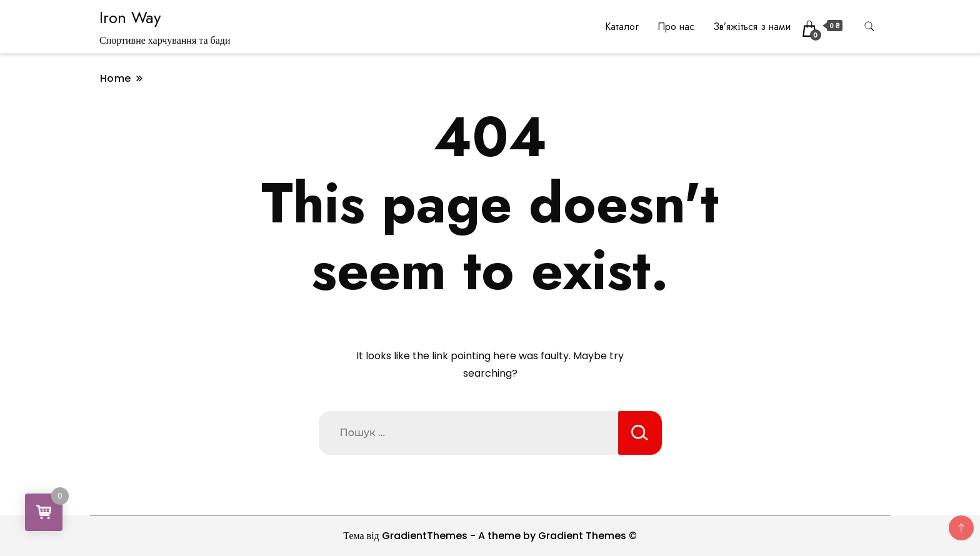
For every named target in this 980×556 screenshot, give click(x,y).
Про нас (676, 27)
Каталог (622, 27)
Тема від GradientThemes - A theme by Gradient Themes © (490, 536)
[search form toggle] (869, 27)
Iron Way (130, 17)
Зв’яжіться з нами (752, 27)
